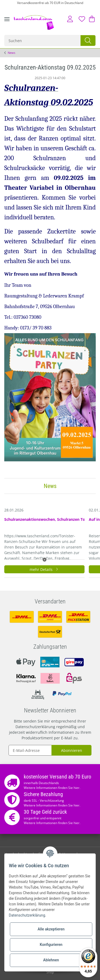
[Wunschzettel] (82, 19)
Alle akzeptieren (51, 929)
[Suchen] (43, 41)
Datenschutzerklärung (35, 727)
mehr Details (45, 569)
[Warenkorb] (91, 19)
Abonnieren (72, 750)
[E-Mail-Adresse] (30, 750)
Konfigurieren (51, 945)
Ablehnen (51, 960)
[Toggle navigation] (7, 23)
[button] (70, 19)
